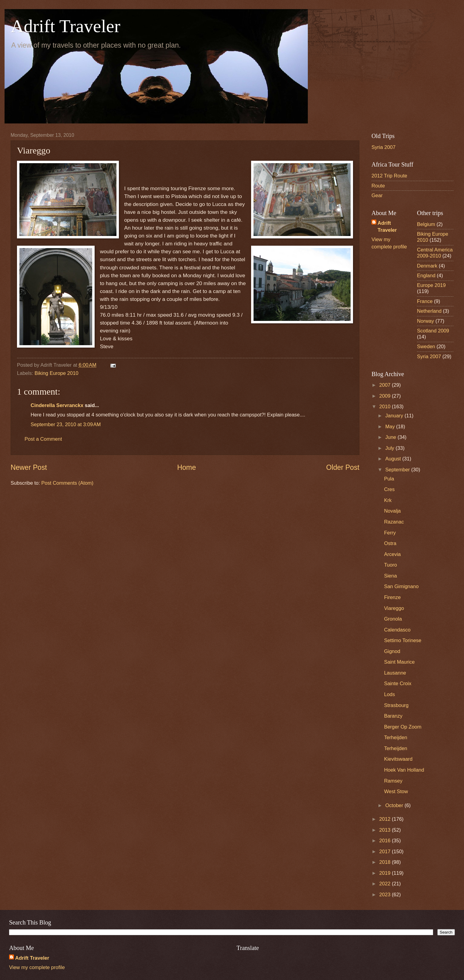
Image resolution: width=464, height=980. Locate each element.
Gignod (392, 651)
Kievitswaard (398, 759)
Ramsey (393, 781)
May (391, 427)
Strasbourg (396, 705)
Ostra (390, 543)
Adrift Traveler (66, 26)
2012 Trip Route (389, 176)
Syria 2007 (383, 147)
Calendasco (397, 630)
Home (187, 467)
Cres (389, 489)
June (391, 437)
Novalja (392, 511)
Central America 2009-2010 (435, 253)
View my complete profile (37, 967)
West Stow (396, 791)
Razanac (394, 522)
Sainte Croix (398, 684)
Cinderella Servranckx (57, 405)
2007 (386, 385)
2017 (386, 852)
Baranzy (393, 716)
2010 (386, 407)
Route (378, 186)
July (390, 448)
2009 (386, 396)
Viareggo (394, 608)
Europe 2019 (431, 285)
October (395, 805)
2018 (386, 862)
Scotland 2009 (433, 331)
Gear (377, 195)
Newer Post (29, 467)
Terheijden (395, 738)
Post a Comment (43, 439)
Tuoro (390, 565)
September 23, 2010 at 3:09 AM (66, 424)
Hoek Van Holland (404, 770)
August (394, 459)
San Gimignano (401, 586)
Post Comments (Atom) (67, 483)
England (426, 276)
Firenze (392, 597)
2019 (386, 873)
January (395, 416)
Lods (389, 694)
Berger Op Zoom (403, 727)
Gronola (393, 619)
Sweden (426, 347)
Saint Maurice (399, 662)
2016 (386, 841)
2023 (386, 895)
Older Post (343, 467)
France (425, 301)
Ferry (390, 533)
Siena (390, 576)
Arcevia (392, 554)
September (398, 470)
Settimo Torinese (403, 640)
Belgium (426, 224)
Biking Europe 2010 (56, 373)
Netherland (429, 311)
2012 (386, 819)
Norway (425, 321)
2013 (386, 830)
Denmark (427, 266)
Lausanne (395, 673)
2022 (386, 884)
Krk (388, 500)
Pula (389, 479)
